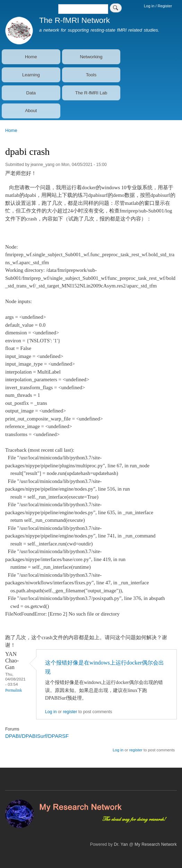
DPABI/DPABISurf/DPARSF (37, 736)
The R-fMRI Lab (91, 93)
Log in (51, 712)
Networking (91, 57)
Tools (91, 75)
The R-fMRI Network (75, 20)
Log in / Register (158, 6)
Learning (31, 75)
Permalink (14, 690)
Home (31, 57)
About (31, 111)
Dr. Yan (121, 844)
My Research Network (156, 844)
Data (31, 93)
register (70, 712)
